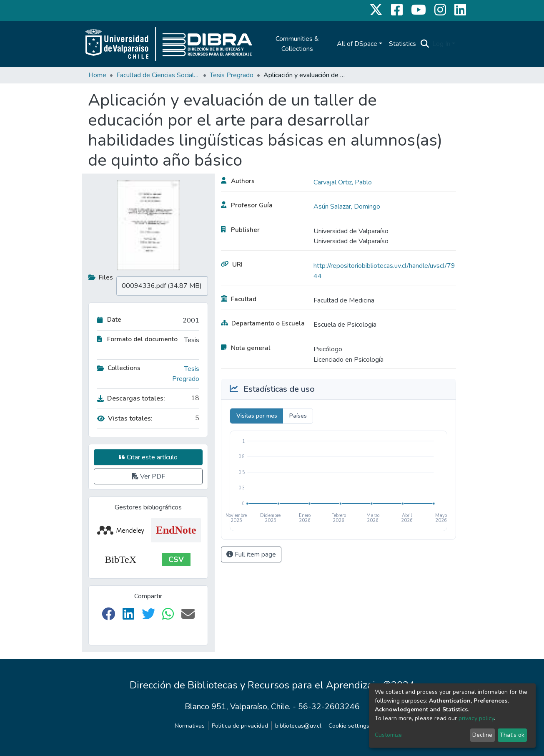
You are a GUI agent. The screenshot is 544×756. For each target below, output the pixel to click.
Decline (482, 735)
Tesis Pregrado (232, 75)
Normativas (190, 726)
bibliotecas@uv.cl (298, 726)
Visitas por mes (257, 416)
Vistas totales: (125, 418)
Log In (441, 44)
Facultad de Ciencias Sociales (158, 75)
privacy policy (476, 718)
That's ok (512, 735)
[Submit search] (425, 44)
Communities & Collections (297, 44)
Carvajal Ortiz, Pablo (343, 182)
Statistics (402, 44)
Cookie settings (349, 726)
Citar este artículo (148, 457)
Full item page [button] (251, 554)
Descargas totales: (131, 398)
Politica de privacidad (240, 726)
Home (97, 75)
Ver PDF (148, 476)
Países (298, 416)
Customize (388, 735)
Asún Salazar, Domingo (347, 207)
